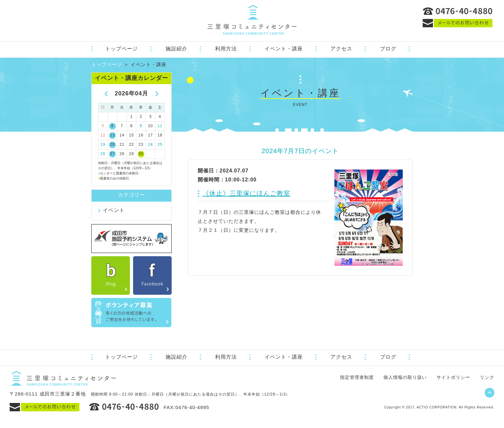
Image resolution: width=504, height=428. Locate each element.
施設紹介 (176, 49)
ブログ (388, 49)
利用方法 (226, 49)
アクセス (341, 49)
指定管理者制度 (357, 377)
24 (150, 144)
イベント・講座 (284, 49)
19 (103, 144)
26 (103, 154)
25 (160, 144)
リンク (487, 377)
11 (160, 126)
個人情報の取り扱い (405, 377)
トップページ (122, 49)
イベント (114, 210)
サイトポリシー (453, 377)
